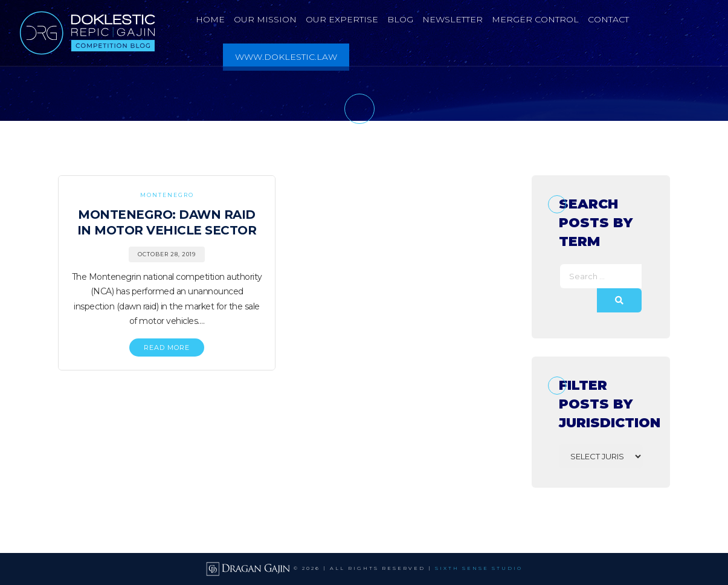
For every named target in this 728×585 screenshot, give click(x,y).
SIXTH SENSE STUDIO (479, 569)
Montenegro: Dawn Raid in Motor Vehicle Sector (167, 222)
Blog (400, 19)
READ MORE (167, 347)
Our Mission (265, 19)
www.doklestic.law (286, 57)
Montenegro (167, 195)
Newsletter (453, 19)
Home (210, 19)
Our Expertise (342, 19)
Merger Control (535, 19)
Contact (608, 19)
